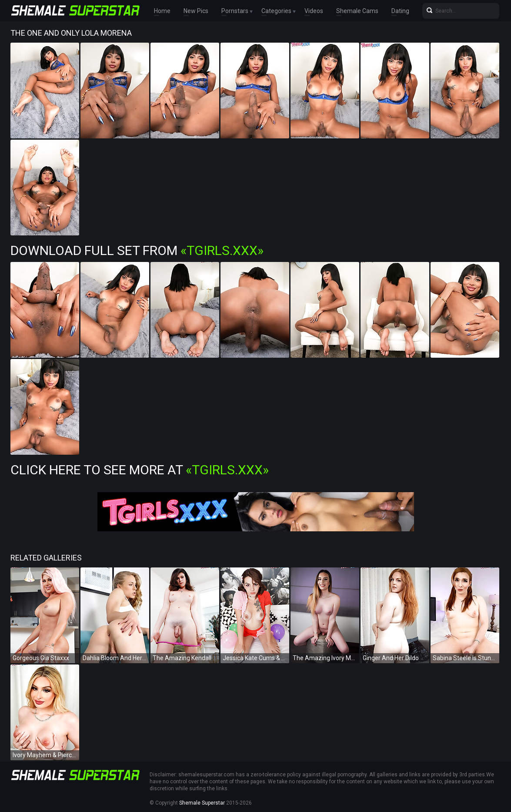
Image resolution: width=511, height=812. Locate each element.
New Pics (196, 11)
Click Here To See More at (140, 470)
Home (162, 11)
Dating (400, 11)
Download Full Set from (137, 250)
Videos (314, 11)
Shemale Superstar (202, 803)
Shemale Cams (357, 11)
